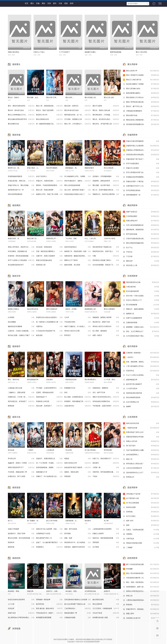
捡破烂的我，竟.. (14, 238)
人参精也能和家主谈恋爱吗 (106, 529)
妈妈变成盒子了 (49, 397)
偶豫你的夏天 (89, 168)
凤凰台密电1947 (141, 221)
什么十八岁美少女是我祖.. (141, 375)
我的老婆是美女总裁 (141, 282)
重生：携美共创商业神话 (21, 106)
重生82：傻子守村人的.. (141, 106)
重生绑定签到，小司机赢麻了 (106, 115)
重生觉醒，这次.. (33, 97)
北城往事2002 (78, 406)
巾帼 (106, 256)
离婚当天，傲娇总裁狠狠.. (141, 309)
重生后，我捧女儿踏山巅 (106, 110)
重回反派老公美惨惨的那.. (141, 120)
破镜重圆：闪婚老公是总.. (141, 327)
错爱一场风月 (106, 335)
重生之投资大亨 (141, 71)
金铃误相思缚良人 (141, 455)
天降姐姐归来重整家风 (141, 111)
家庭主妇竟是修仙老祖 (49, 260)
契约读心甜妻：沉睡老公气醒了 (21, 335)
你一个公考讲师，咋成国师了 (49, 463)
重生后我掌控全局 (49, 119)
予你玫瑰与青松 (78, 322)
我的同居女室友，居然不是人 (106, 251)
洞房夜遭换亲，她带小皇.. (141, 587)
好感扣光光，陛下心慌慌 (21, 476)
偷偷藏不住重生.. (91, 52)
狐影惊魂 (21, 547)
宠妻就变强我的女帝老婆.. (141, 437)
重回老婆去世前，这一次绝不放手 (78, 115)
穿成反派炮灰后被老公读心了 (78, 194)
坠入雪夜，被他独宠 (106, 331)
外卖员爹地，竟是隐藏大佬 (21, 251)
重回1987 (141, 261)
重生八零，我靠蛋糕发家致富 (49, 106)
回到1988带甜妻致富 (21, 194)
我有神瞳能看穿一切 (141, 195)
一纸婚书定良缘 (141, 428)
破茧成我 (49, 335)
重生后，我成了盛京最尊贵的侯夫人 (49, 110)
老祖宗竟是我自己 (78, 247)
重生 (32, 3)
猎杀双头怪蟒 (141, 507)
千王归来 (141, 257)
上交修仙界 (50, 450)
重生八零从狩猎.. (142, 52)
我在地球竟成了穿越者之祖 (106, 247)
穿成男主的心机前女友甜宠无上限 (49, 317)
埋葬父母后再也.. (14, 52)
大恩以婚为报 (141, 287)
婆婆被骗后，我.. (71, 168)
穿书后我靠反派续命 (141, 190)
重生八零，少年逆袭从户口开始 (78, 124)
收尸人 (10, 521)
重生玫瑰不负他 (141, 115)
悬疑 (66, 3)
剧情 (72, 3)
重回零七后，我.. (14, 168)
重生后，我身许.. (14, 97)
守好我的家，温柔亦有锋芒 (106, 406)
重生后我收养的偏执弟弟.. (141, 243)
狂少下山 (141, 248)
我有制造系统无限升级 (141, 393)
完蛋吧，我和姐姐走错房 (49, 393)
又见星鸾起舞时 (141, 216)
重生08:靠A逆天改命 (78, 110)
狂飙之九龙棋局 (106, 534)
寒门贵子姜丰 (141, 446)
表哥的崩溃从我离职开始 (106, 401)
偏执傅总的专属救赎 (21, 327)
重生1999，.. (70, 97)
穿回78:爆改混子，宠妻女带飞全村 (78, 181)
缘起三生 (141, 459)
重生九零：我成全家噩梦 (49, 190)
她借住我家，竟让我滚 (78, 265)
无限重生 (141, 534)
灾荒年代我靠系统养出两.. (141, 239)
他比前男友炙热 (33, 309)
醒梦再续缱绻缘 (116, 52)
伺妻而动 (49, 327)
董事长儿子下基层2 (78, 260)
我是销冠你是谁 (71, 379)
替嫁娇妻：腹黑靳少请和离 (106, 317)
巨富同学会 (141, 371)
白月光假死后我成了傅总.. (141, 336)
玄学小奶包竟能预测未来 (141, 225)
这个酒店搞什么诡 (141, 498)
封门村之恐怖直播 (141, 503)
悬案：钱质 (78, 538)
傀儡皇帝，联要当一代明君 (21, 463)
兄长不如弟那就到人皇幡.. (141, 450)
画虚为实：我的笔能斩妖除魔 (106, 538)
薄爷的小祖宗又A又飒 (78, 331)
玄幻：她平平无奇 (106, 393)
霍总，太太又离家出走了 (141, 331)
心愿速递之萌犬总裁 (21, 388)
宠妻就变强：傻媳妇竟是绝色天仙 (78, 256)
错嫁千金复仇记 (141, 212)
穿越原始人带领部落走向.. (141, 150)
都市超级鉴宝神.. (33, 379)
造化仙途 (11, 450)
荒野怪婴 (106, 542)
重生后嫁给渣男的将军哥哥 (21, 119)
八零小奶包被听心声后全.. (141, 366)
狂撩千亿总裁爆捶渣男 (141, 318)
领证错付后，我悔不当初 (106, 322)
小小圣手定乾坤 (141, 389)
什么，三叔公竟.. (91, 238)
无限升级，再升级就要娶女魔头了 (106, 472)
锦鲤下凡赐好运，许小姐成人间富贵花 (78, 327)
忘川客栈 (106, 547)
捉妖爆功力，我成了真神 (21, 534)
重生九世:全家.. (109, 97)
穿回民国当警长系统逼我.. (141, 155)
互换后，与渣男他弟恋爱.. (141, 530)
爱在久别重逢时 (109, 309)
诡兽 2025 (141, 521)
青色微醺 (141, 569)
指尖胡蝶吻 (21, 322)
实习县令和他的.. (91, 450)
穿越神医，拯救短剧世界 (106, 181)
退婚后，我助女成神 (78, 472)
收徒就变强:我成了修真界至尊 (78, 468)
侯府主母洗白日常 (78, 463)
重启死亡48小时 (49, 115)
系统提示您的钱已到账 (141, 543)
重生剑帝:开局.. (52, 97)
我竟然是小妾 (49, 265)
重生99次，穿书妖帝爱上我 (106, 124)
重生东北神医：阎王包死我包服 (21, 538)
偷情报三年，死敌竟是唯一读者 (78, 251)
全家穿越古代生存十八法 (141, 186)
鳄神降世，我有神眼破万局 (78, 401)
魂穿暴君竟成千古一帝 (21, 190)
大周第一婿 (106, 468)
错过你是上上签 (141, 265)
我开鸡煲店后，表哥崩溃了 (21, 401)
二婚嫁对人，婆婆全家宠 (21, 393)
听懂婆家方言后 (78, 388)
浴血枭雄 (49, 379)
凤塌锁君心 (49, 547)
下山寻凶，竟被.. (71, 238)
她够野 (141, 407)
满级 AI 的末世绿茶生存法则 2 (106, 397)
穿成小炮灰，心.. (33, 168)
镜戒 (141, 525)
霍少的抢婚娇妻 (141, 305)
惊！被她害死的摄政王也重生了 (49, 124)
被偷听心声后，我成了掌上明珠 (49, 194)
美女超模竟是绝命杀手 (21, 265)
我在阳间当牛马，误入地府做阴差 (78, 542)
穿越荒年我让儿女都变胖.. (141, 146)
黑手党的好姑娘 (141, 234)
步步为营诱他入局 (141, 402)
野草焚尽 (78, 335)
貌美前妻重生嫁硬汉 (141, 93)
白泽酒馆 (21, 317)
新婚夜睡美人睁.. (91, 309)
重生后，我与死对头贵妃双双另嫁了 (106, 119)
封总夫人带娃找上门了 (141, 300)
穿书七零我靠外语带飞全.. (141, 173)
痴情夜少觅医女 (13, 309)
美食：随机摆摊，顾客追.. (141, 362)
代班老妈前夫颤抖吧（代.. (141, 578)
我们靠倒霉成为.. (91, 379)
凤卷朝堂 (78, 476)
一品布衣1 (141, 357)
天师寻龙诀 (141, 539)
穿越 (38, 3)
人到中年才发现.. (110, 238)
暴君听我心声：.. (52, 238)
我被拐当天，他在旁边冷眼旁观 (106, 194)
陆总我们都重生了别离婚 (141, 84)
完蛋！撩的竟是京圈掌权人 (49, 251)
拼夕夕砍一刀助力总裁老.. (141, 296)
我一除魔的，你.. (33, 521)
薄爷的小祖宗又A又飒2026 (106, 327)
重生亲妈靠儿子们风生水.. (141, 98)
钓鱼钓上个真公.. (39, 52)
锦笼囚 (78, 459)
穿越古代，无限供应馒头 (49, 181)
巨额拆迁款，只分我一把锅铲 (21, 397)
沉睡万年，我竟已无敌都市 (49, 256)
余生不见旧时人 (49, 176)
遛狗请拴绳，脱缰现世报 (141, 230)
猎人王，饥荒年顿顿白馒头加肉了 (106, 190)
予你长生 (141, 252)
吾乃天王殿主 (141, 516)
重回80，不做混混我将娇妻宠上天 (49, 185)
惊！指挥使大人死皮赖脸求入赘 (49, 322)
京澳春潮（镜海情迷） (141, 353)
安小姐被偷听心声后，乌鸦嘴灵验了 (78, 176)
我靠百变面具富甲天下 (21, 468)
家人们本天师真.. (52, 521)
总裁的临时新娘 (141, 323)
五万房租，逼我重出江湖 (78, 119)
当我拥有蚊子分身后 (49, 534)
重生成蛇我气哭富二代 (49, 538)
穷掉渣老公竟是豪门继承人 (106, 260)
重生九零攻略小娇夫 (141, 89)
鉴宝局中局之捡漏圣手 (141, 384)
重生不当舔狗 (106, 106)
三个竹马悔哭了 (65, 52)
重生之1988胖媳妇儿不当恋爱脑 (21, 115)
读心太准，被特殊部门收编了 (78, 190)
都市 (55, 3)
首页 (27, 3)
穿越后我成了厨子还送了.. (141, 159)
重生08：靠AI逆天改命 (21, 110)
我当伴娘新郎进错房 (141, 398)
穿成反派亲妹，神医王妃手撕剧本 (21, 181)
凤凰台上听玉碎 (141, 441)
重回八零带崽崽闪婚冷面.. (141, 102)
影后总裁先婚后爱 (141, 291)
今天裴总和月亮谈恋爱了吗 (49, 331)
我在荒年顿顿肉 (52, 168)
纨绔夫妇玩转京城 (141, 423)
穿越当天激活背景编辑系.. (141, 141)
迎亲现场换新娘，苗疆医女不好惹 (49, 468)
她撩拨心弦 (141, 314)
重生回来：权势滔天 (78, 106)
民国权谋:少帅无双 (49, 401)
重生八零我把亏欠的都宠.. (141, 75)
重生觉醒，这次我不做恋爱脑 (106, 185)
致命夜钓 (106, 463)
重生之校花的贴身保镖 (78, 185)
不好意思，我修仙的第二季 (21, 472)
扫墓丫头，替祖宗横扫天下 (106, 459)
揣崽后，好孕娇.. (71, 309)
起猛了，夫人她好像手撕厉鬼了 (49, 542)
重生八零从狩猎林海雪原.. (141, 573)
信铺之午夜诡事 (21, 529)
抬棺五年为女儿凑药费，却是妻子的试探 (50, 529)
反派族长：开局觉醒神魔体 (106, 176)
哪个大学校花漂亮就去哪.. (141, 565)
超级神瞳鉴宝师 (141, 380)
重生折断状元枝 (21, 124)
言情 (49, 3)
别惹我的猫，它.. (71, 521)
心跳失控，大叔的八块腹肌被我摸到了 (21, 331)
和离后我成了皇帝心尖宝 (141, 432)
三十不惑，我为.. (110, 379)
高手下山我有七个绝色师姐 (21, 260)
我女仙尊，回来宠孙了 (49, 406)
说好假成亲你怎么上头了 (141, 473)
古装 (60, 3)
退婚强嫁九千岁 (49, 472)
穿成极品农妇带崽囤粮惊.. (141, 177)
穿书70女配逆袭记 (141, 164)
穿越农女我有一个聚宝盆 (141, 182)
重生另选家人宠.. (91, 97)
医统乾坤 (21, 542)
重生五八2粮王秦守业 (141, 80)
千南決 (106, 476)
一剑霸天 (30, 450)
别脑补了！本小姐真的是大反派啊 (49, 476)
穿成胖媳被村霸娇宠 (21, 176)
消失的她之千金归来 (141, 494)
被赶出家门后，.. (33, 238)
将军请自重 (108, 450)
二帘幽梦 (141, 548)
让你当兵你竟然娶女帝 (141, 468)
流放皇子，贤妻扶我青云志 (49, 459)
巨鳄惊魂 (141, 512)
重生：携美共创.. (14, 379)
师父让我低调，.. (110, 168)
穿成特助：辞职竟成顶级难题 (21, 256)
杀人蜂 (106, 521)
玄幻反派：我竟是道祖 (49, 247)
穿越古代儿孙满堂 (141, 168)
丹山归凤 (69, 450)
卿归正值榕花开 (52, 309)
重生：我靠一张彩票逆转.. (141, 582)
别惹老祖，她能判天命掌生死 (78, 547)
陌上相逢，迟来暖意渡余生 (78, 397)
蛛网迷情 (21, 406)
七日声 (78, 317)
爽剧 (43, 3)
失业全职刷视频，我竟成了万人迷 (106, 265)
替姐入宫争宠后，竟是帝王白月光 (21, 247)
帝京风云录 (21, 459)
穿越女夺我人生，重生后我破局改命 (21, 185)
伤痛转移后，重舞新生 (106, 388)
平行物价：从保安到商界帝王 (49, 388)
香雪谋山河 (141, 477)
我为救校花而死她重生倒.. (141, 124)
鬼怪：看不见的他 (78, 529)
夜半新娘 (78, 534)
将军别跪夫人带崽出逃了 (141, 464)
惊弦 (78, 393)
